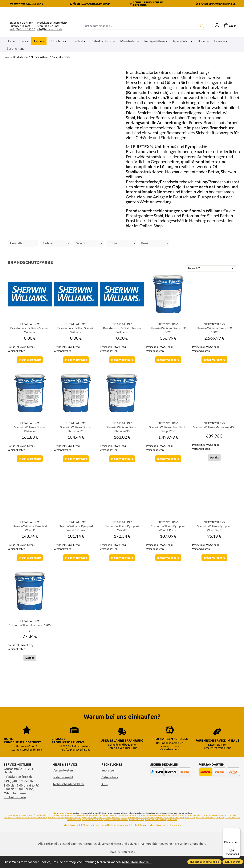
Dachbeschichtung (44, 828)
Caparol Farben (65, 826)
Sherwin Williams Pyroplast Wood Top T (214, 570)
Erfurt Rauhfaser (177, 830)
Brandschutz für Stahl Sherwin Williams (122, 371)
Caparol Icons (107, 832)
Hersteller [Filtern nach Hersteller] (23, 284)
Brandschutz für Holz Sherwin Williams (76, 371)
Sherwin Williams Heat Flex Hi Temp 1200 (168, 471)
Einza (159, 830)
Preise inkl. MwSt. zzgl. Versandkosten (21, 391)
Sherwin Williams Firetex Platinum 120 (76, 471)
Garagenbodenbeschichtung (65, 828)
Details (214, 501)
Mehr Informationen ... (137, 862)
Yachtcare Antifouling (205, 830)
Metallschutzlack (117, 828)
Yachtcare (220, 830)
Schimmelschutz (195, 828)
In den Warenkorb (30, 401)
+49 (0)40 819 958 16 (22, 70)
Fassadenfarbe (14, 828)
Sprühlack (93, 828)
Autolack (228, 828)
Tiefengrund (208, 828)
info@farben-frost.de (50, 70)
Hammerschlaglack (161, 828)
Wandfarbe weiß (74, 832)
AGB (104, 796)
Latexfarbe (19, 830)
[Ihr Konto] (216, 67)
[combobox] (140, 67)
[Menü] (238, 830)
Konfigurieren (233, 862)
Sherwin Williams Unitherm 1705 (30, 670)
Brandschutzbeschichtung (156, 832)
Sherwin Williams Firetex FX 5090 (168, 371)
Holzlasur (43, 830)
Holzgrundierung (144, 828)
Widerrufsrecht (63, 790)
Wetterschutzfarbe (56, 830)
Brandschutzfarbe (136, 832)
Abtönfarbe (30, 830)
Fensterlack (83, 828)
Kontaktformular (15, 810)
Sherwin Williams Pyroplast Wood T (122, 570)
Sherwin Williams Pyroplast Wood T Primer (168, 570)
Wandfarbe (9, 830)
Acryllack (173, 828)
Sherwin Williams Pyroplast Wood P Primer (76, 570)
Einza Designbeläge (148, 830)
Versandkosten (63, 783)
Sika (54, 826)
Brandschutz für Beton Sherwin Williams (30, 371)
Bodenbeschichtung (74, 830)
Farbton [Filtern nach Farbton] (56, 284)
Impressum (109, 783)
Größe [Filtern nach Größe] (122, 284)
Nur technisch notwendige (204, 862)
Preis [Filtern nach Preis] (155, 284)
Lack (37, 830)
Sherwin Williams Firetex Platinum (30, 471)
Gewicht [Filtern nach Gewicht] (89, 284)
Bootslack (116, 830)
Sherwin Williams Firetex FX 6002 (214, 371)
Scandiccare (190, 830)
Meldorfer (173, 832)
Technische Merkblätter (69, 796)
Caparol (124, 830)
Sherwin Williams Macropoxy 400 (214, 471)
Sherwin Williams (121, 832)
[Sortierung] (212, 309)
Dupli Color (219, 828)
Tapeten (166, 830)
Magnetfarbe (130, 828)
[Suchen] (201, 67)
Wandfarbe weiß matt (91, 832)
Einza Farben (133, 830)
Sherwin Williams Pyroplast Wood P (30, 570)
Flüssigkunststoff (28, 828)
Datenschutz (110, 790)
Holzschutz (183, 828)
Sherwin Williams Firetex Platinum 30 (122, 471)
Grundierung (103, 828)
